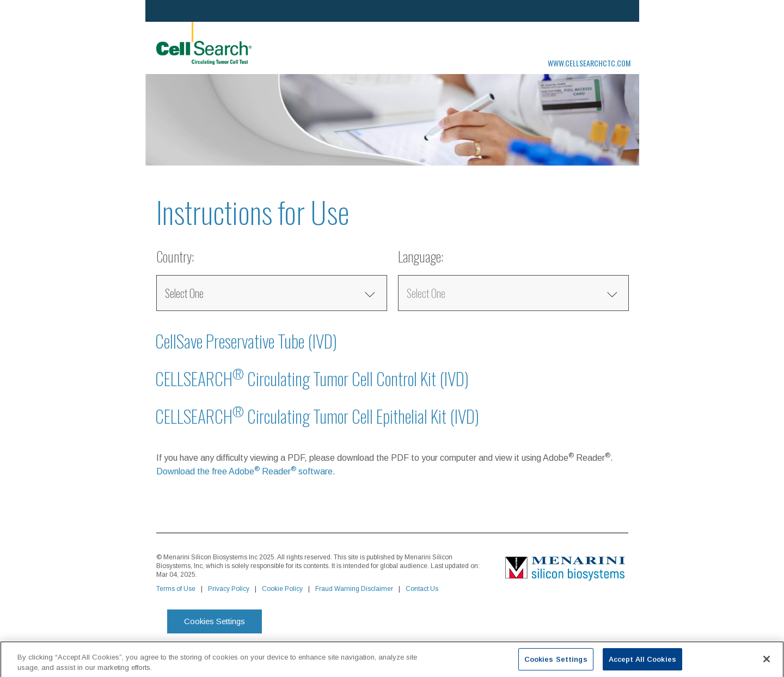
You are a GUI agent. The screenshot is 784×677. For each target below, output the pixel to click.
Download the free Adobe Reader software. (246, 471)
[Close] (767, 662)
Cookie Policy (282, 589)
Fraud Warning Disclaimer (354, 589)
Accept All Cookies (642, 663)
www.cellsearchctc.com (589, 63)
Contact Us (422, 589)
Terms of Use (176, 589)
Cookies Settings (215, 621)
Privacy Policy (229, 589)
